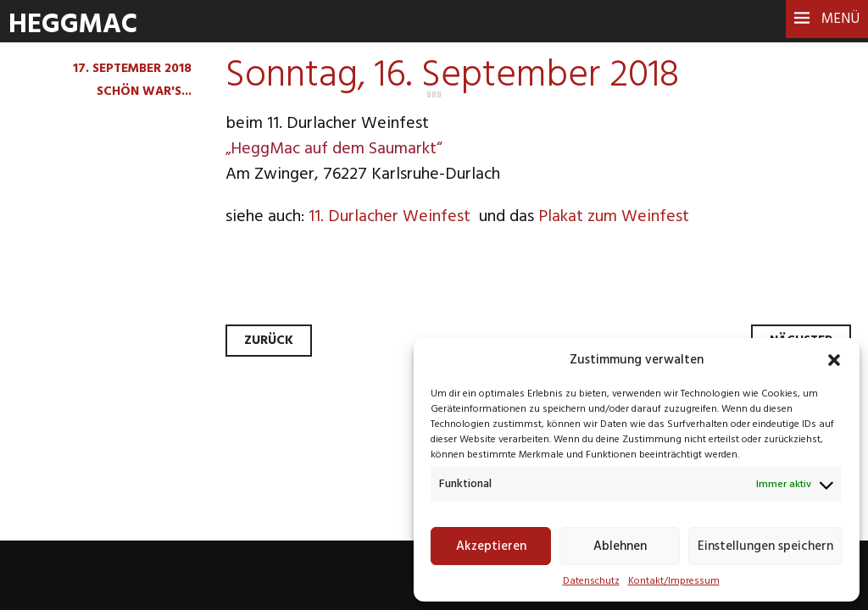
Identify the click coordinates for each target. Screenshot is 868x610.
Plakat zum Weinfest (614, 217)
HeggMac (73, 25)
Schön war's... (144, 91)
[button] (834, 360)
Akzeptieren (491, 546)
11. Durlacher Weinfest (392, 217)
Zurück (269, 341)
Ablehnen (620, 546)
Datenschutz (591, 581)
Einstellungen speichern (765, 546)
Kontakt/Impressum (674, 581)
